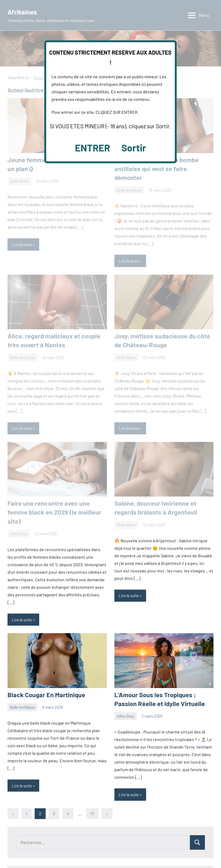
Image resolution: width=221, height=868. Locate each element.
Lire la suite (22, 598)
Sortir (134, 148)
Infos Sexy (126, 693)
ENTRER (93, 148)
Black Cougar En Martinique (43, 672)
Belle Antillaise (22, 685)
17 (92, 791)
